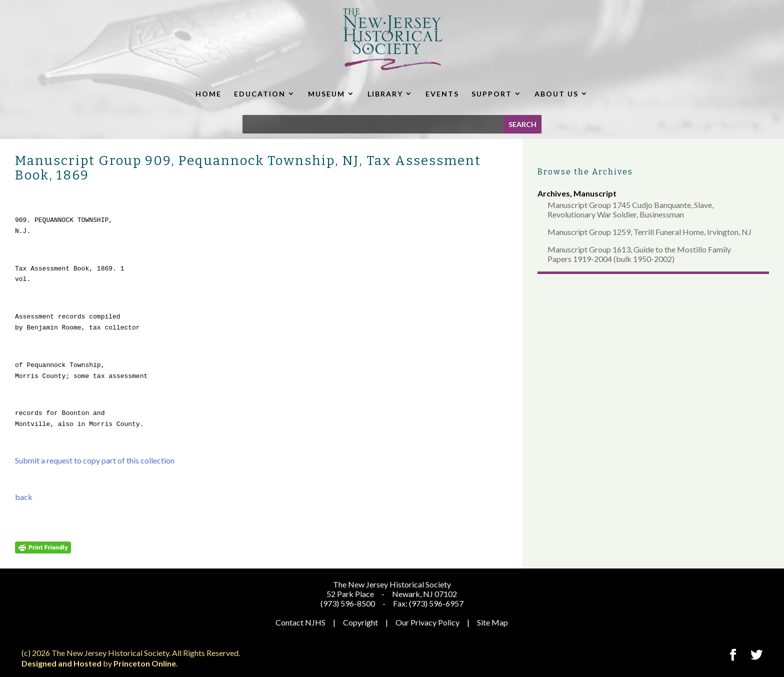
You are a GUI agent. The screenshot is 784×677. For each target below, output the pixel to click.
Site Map (492, 622)
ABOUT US (556, 94)
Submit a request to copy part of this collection (95, 460)
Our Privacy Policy (427, 622)
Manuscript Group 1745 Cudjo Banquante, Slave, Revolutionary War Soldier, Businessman (630, 209)
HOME (208, 94)
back (24, 497)
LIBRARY (385, 94)
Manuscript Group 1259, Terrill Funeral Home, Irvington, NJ (649, 232)
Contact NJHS (300, 622)
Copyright (360, 622)
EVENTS (442, 94)
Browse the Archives (585, 172)
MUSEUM (326, 94)
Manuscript (595, 193)
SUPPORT (492, 94)
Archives (554, 193)
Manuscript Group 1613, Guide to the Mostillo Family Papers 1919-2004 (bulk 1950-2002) (639, 254)
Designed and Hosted (61, 663)
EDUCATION (260, 94)
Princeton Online (145, 663)
